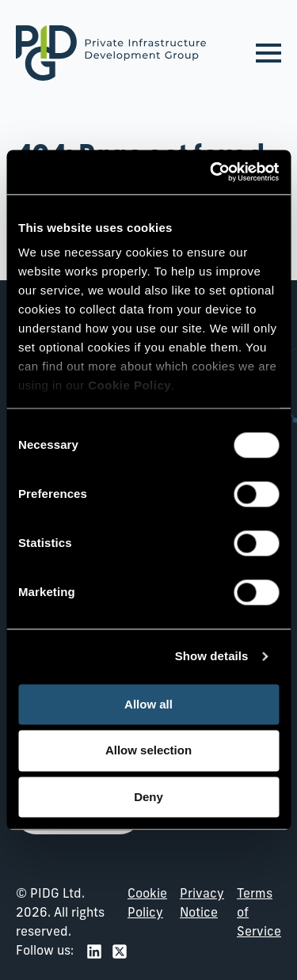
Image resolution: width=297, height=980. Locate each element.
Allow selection (148, 751)
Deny (148, 797)
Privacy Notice (202, 904)
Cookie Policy (147, 904)
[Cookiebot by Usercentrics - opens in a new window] (211, 172)
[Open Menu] (268, 53)
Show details (212, 656)
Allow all (148, 704)
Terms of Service (259, 914)
